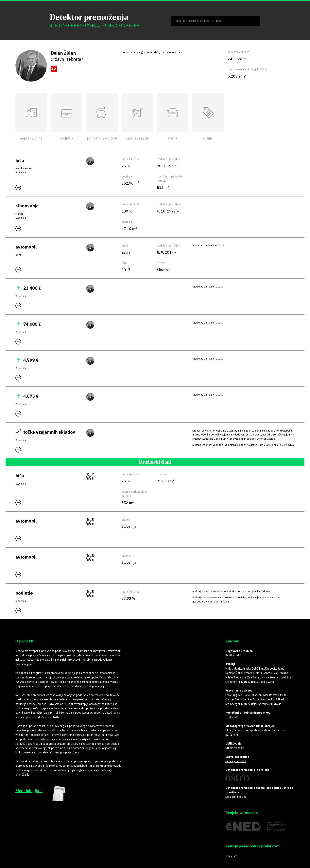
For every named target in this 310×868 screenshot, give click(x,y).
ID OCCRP (232, 717)
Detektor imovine (236, 797)
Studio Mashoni (235, 748)
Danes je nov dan (236, 761)
